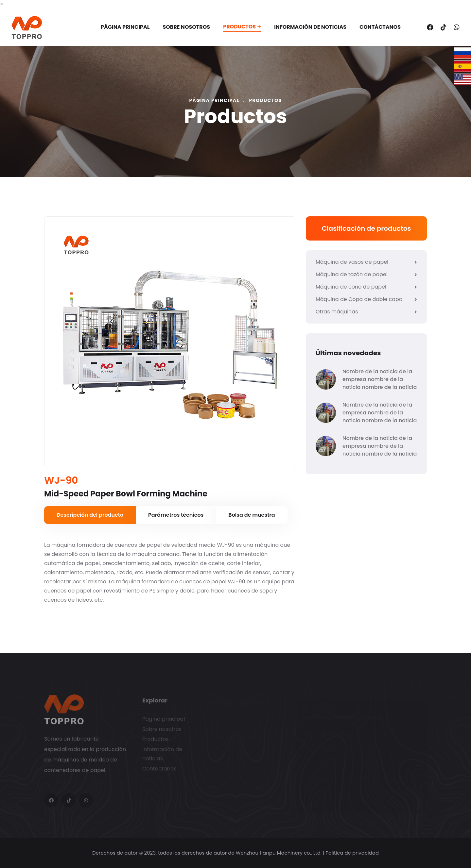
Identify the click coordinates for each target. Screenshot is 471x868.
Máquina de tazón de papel (366, 274)
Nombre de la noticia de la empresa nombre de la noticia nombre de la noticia (380, 379)
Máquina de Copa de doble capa (366, 299)
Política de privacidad (352, 853)
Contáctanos (380, 27)
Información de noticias (310, 27)
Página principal (125, 27)
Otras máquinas (366, 312)
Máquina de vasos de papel (366, 262)
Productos (242, 27)
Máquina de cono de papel (366, 287)
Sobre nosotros (186, 27)
